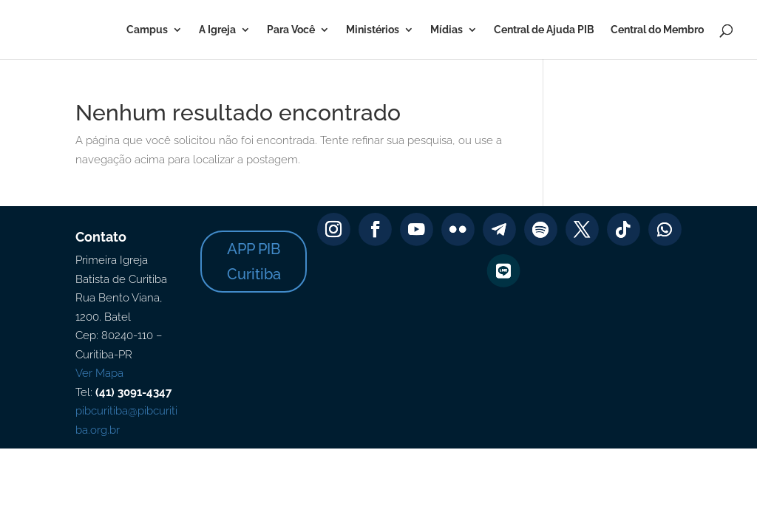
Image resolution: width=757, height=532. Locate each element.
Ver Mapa (99, 373)
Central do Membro (657, 30)
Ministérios (373, 30)
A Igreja (217, 30)
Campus (147, 30)
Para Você (291, 30)
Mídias (447, 30)
